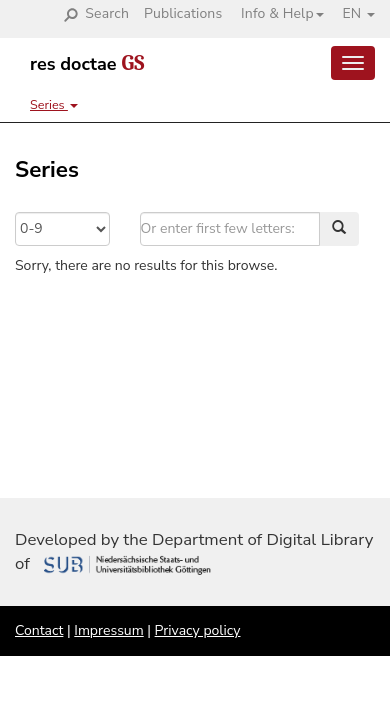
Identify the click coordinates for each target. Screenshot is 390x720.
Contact (39, 630)
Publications (183, 13)
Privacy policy (198, 630)
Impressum (108, 630)
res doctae (87, 64)
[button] (275, 14)
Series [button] (54, 104)
